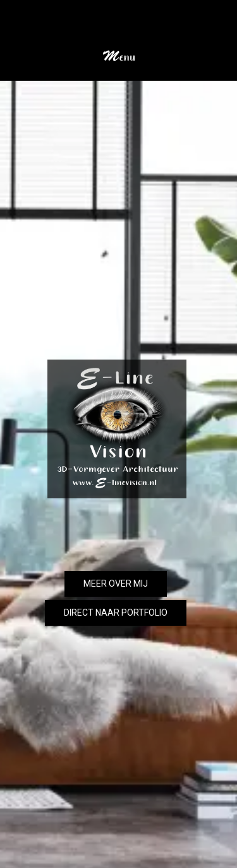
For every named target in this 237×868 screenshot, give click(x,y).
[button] (118, 51)
